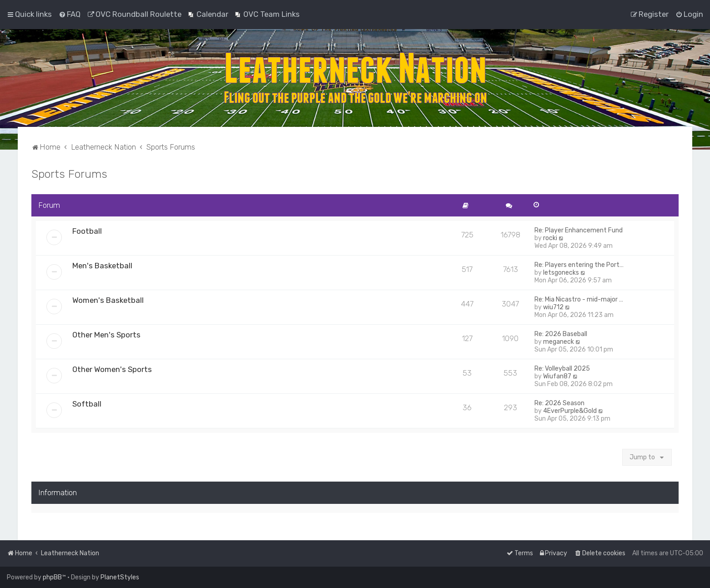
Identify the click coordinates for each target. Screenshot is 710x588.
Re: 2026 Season (559, 403)
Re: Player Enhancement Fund (579, 230)
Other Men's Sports (106, 335)
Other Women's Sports (112, 369)
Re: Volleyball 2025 (562, 369)
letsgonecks (561, 273)
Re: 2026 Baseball (561, 334)
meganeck (559, 342)
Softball (87, 404)
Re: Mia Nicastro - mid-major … (579, 299)
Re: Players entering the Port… (579, 265)
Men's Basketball (102, 266)
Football (87, 231)
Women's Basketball (108, 300)
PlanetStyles (120, 577)
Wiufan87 (557, 376)
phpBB (52, 577)
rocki (550, 238)
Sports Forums (69, 174)
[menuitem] (70, 14)
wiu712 (553, 307)
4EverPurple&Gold (570, 411)
